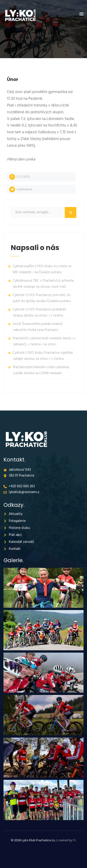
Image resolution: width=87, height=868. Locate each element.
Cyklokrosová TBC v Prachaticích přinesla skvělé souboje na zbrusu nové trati (43, 284)
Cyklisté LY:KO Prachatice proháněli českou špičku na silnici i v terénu (40, 313)
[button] (81, 14)
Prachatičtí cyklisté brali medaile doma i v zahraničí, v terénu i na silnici (44, 341)
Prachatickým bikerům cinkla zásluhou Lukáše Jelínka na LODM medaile (41, 370)
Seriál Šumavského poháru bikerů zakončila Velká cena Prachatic (38, 327)
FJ (74, 840)
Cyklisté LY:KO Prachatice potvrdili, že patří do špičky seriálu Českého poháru (42, 298)
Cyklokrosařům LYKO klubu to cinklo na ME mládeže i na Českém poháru (42, 269)
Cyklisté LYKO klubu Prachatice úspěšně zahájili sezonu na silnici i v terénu (43, 356)
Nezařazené (24, 189)
